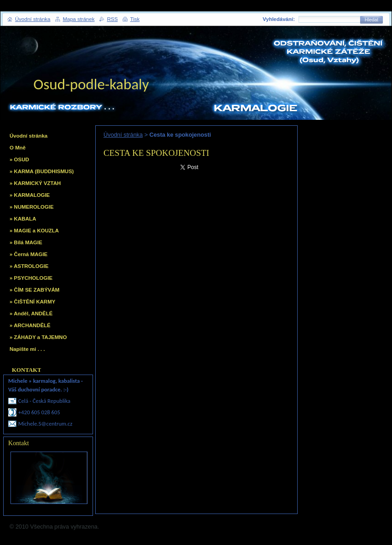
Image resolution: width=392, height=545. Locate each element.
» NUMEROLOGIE (32, 207)
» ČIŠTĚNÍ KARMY (32, 302)
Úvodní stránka (123, 135)
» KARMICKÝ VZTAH (35, 183)
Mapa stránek (79, 19)
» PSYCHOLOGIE (31, 278)
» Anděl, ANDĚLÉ (31, 314)
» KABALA (23, 219)
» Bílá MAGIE (26, 242)
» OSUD (19, 159)
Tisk (135, 19)
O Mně (18, 148)
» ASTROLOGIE (29, 266)
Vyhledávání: (279, 19)
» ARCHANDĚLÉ (30, 325)
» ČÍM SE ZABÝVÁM (34, 290)
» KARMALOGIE (30, 195)
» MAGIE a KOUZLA (34, 231)
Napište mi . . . (27, 349)
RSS (113, 19)
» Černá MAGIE (28, 254)
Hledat (371, 20)
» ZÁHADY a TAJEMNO (38, 337)
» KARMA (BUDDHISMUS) (42, 171)
